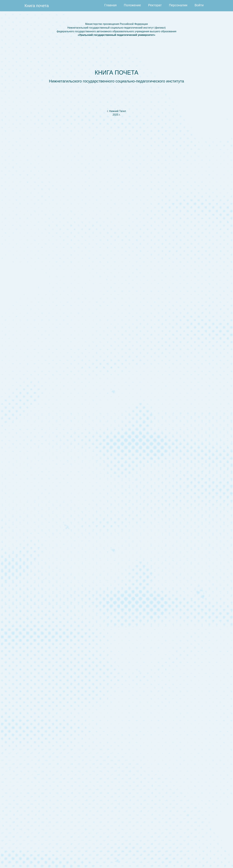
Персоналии (178, 5)
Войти (199, 5)
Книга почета (37, 6)
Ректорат (155, 5)
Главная (110, 5)
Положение (132, 5)
